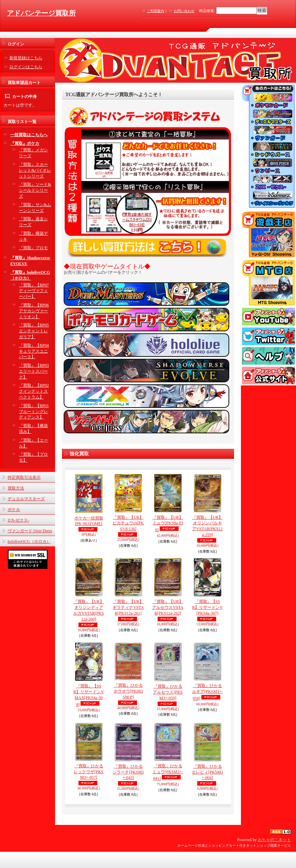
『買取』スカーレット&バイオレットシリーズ (35, 170)
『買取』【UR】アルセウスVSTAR (168, 607)
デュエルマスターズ (26, 499)
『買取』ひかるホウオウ (128, 691)
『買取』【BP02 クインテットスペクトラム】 (34, 391)
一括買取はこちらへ (29, 135)
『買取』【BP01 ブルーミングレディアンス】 (34, 412)
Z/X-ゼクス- (18, 520)
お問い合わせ (184, 11)
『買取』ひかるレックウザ (88, 772)
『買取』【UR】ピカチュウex (128, 523)
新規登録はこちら (26, 58)
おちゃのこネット (274, 840)
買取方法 (16, 488)
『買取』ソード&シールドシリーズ (35, 190)
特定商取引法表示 (24, 477)
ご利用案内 (156, 11)
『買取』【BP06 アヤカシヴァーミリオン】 (34, 311)
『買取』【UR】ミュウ (168, 524)
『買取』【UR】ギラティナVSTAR (128, 607)
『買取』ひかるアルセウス (168, 692)
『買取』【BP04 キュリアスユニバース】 (34, 351)
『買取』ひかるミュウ (168, 772)
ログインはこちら (26, 67)
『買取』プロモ (33, 248)
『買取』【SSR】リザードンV (207, 607)
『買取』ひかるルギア (207, 692)
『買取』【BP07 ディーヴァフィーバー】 (34, 291)
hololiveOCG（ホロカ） (29, 542)
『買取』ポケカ (25, 143)
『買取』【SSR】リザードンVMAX (89, 695)
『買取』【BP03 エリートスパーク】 (34, 371)
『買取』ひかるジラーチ (128, 772)
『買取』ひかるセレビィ (207, 772)
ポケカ (14, 509)
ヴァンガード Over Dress (30, 531)
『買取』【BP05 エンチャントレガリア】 (34, 331)
